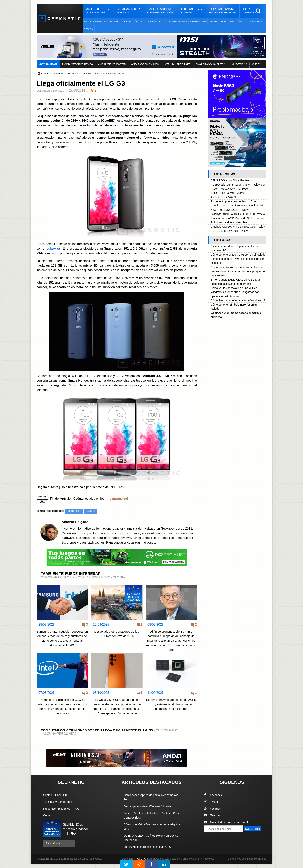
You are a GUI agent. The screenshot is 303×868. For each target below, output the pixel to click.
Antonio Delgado (54, 90)
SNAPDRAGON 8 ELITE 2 (211, 64)
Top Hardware (223, 11)
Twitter (212, 806)
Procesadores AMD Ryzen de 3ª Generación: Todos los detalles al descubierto (232, 233)
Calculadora (160, 11)
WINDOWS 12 (239, 64)
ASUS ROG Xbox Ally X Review (232, 180)
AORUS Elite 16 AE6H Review (231, 250)
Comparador (128, 11)
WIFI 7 (256, 64)
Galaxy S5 (54, 248)
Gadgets (92, 511)
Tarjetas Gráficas (132, 22)
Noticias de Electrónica (83, 74)
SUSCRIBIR (214, 840)
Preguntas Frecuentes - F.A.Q (63, 813)
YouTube (213, 813)
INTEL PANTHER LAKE (177, 64)
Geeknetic (47, 74)
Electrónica (61, 74)
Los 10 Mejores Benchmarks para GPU (150, 851)
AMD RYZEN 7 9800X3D (112, 64)
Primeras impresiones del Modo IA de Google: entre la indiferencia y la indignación (235, 207)
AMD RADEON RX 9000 (145, 64)
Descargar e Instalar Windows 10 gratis (150, 811)
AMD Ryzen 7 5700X (225, 198)
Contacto (49, 820)
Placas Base (111, 22)
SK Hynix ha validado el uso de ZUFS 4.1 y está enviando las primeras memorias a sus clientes (171, 704)
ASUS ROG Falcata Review (229, 194)
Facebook (214, 800)
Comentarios (119, 498)
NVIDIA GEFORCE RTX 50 (77, 64)
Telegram (213, 820)
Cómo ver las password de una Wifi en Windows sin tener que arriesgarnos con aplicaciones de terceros (237, 322)
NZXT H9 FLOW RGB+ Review (231, 215)
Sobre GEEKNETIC (56, 800)
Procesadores (93, 22)
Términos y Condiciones (59, 806)
